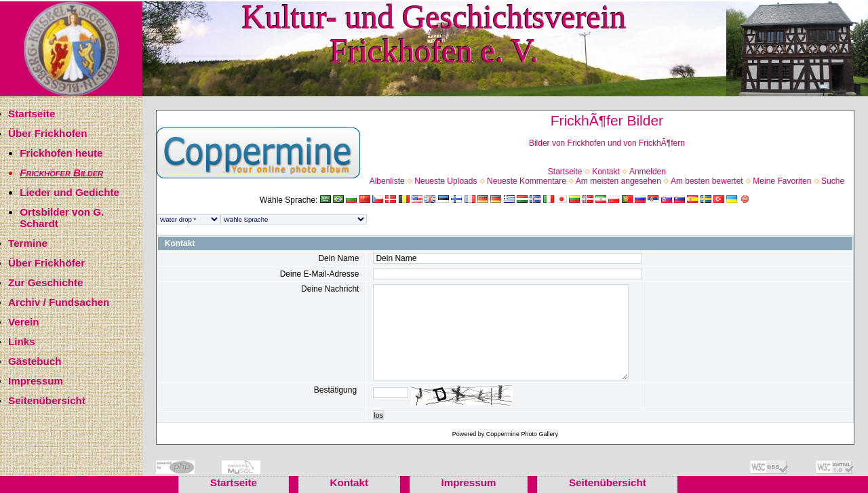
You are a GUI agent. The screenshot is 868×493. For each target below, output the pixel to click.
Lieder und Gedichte (70, 192)
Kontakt (606, 172)
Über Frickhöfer (46, 263)
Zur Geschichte (46, 282)
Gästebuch (35, 361)
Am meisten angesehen (618, 181)
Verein (24, 322)
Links (22, 341)
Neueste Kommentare (527, 181)
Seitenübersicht (47, 400)
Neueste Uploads (446, 181)
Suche (833, 181)
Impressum (36, 381)
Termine (28, 243)
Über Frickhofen (47, 133)
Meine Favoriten (782, 181)
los (378, 415)
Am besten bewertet (707, 181)
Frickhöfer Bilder (61, 173)
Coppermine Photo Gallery (522, 434)
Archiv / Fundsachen (59, 302)
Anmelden (648, 172)
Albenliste (387, 181)
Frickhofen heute (61, 153)
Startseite (32, 114)
